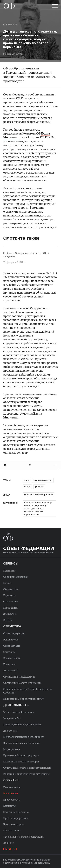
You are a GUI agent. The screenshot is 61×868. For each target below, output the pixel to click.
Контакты (9, 571)
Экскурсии (10, 614)
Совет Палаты (12, 646)
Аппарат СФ (11, 670)
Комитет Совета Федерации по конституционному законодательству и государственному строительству (39, 508)
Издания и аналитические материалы (26, 774)
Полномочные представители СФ (24, 699)
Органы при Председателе (19, 677)
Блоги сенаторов (13, 824)
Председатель (12, 800)
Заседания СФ (12, 718)
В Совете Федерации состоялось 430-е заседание (26, 255)
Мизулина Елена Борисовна (38, 495)
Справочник (11, 601)
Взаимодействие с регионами (21, 743)
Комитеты (9, 806)
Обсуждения (11, 589)
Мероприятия (12, 749)
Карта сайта (10, 608)
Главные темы (12, 787)
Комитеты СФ (12, 658)
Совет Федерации (14, 633)
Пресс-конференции (16, 818)
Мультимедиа (12, 830)
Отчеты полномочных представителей (27, 768)
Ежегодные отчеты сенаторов (21, 761)
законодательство (43, 480)
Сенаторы (9, 652)
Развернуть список (56, 465)
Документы (10, 731)
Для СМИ (9, 843)
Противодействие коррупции (21, 755)
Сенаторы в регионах (16, 812)
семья (27, 487)
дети (27, 480)
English (8, 620)
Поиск (7, 583)
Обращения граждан (16, 577)
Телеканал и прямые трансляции (23, 837)
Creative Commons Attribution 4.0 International (27, 863)
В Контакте (5, 465)
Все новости (10, 25)
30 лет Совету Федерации (19, 712)
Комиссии (9, 664)
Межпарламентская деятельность (24, 737)
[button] (54, 7)
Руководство (11, 639)
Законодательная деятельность (22, 724)
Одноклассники (30, 465)
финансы (39, 487)
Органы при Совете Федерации (22, 683)
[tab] (30, 465)
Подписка (9, 595)
